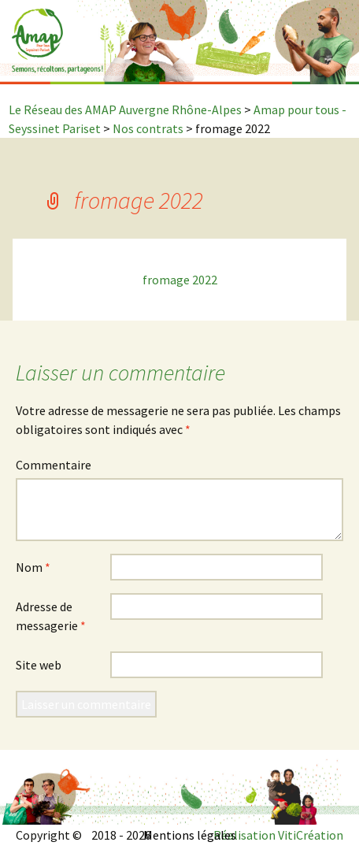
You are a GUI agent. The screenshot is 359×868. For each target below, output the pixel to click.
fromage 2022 (180, 280)
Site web (39, 665)
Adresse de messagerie (51, 616)
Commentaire (54, 465)
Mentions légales (190, 835)
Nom (33, 567)
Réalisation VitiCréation (278, 835)
